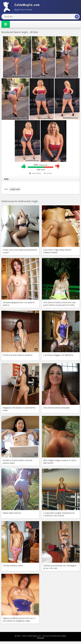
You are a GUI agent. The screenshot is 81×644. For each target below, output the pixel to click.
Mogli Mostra (22, 7)
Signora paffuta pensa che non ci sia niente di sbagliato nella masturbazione (19, 619)
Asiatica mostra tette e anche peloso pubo (18, 461)
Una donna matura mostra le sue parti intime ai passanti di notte (59, 304)
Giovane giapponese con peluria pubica (19, 304)
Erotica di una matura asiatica (18, 355)
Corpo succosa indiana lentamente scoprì (20, 251)
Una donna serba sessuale (56, 408)
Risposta (41, 638)
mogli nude (15, 189)
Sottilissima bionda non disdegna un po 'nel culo (60, 567)
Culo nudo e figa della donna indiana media (57, 251)
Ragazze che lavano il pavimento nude (19, 409)
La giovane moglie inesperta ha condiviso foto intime (59, 514)
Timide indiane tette (13, 565)
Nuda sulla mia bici (12, 513)
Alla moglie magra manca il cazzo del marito (60, 461)
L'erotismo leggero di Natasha (58, 355)
